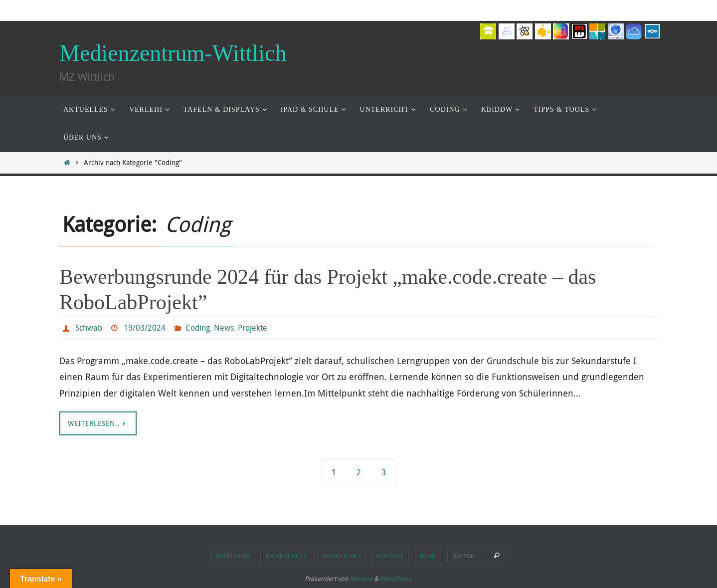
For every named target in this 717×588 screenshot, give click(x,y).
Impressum (233, 556)
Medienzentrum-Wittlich (173, 53)
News (224, 328)
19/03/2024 (145, 328)
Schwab (89, 328)
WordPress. (396, 579)
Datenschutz (286, 556)
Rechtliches (342, 556)
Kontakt (390, 556)
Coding (198, 328)
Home (428, 556)
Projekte (253, 328)
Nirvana (361, 579)
